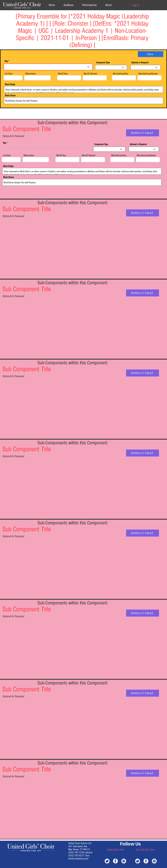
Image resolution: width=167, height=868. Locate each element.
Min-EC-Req (63, 74)
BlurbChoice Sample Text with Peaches (84, 101)
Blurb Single (10, 84)
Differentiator (31, 74)
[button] (108, 5)
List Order (9, 74)
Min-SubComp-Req (120, 74)
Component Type (103, 63)
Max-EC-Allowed (90, 74)
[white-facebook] (115, 861)
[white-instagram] (124, 861)
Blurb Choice (10, 96)
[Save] (151, 54)
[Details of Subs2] (143, 133)
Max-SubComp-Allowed (148, 74)
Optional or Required (140, 63)
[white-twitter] (107, 861)
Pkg (6, 61)
